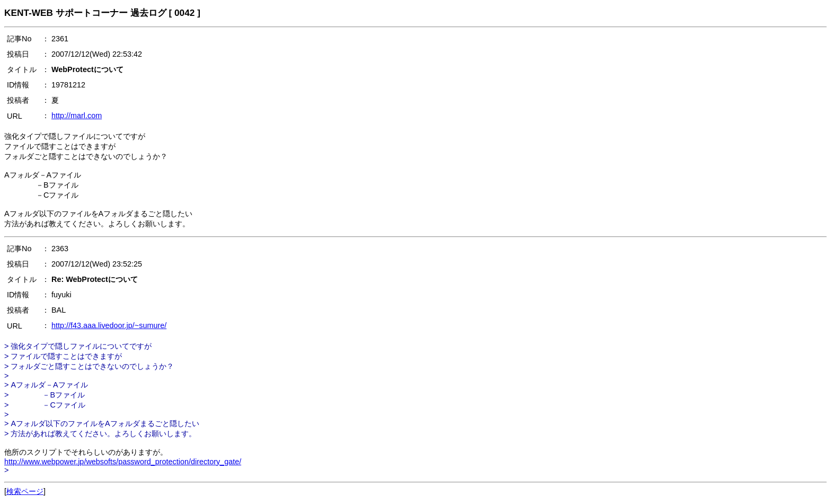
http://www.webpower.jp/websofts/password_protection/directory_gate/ (123, 462)
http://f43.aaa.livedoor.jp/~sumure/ (109, 325)
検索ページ (25, 491)
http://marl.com (77, 116)
